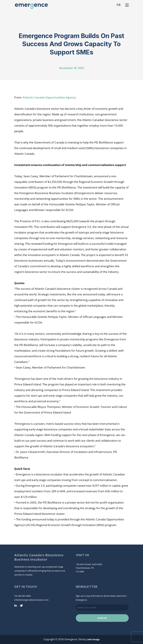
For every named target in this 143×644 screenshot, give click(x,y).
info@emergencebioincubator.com (31, 600)
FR (119, 5)
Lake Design (93, 639)
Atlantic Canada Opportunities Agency (49, 97)
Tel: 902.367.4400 (22, 596)
